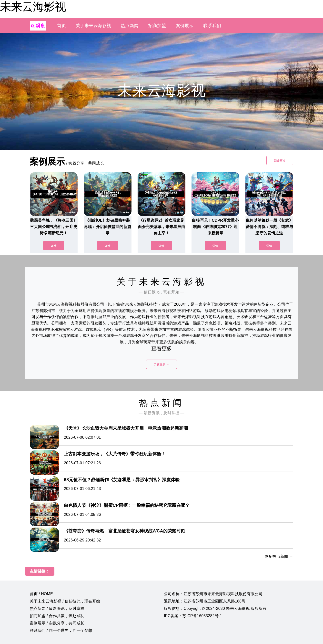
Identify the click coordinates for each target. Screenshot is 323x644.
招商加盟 (157, 26)
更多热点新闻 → (279, 556)
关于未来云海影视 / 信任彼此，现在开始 (65, 601)
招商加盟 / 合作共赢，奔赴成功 (57, 616)
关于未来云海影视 (93, 26)
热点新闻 (130, 26)
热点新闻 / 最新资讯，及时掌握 (57, 608)
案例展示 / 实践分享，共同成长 (57, 623)
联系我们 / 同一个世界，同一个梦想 (61, 630)
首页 (61, 26)
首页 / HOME (41, 594)
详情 (54, 246)
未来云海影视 (33, 7)
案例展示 (185, 26)
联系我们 (212, 26)
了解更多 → (161, 364)
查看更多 (162, 348)
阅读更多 (280, 161)
